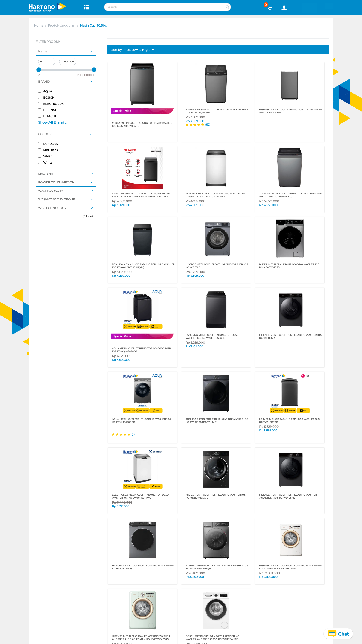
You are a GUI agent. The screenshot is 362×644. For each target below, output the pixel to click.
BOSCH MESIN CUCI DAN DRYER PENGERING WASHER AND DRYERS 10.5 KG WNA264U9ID (212, 638)
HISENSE (48, 110)
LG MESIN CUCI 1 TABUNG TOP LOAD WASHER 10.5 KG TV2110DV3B (289, 421)
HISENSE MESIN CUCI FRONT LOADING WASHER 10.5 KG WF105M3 (290, 337)
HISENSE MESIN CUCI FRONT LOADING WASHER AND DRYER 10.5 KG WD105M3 (288, 496)
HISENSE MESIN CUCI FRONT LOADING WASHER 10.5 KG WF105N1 (217, 266)
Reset (89, 216)
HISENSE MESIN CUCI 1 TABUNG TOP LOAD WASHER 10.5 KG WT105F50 (290, 111)
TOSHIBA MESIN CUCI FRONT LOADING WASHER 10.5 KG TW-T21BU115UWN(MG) (217, 421)
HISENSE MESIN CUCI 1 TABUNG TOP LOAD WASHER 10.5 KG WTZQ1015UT (217, 111)
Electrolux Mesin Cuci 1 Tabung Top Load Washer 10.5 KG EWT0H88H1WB (140, 496)
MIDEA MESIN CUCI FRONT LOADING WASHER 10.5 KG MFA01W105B (289, 266)
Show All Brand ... (53, 122)
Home (39, 25)
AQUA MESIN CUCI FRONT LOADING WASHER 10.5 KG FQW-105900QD (141, 421)
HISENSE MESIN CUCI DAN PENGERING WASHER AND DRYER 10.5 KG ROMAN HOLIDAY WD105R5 (141, 638)
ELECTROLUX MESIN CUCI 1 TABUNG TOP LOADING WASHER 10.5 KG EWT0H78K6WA (216, 195)
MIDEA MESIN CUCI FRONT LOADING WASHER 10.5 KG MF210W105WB (216, 496)
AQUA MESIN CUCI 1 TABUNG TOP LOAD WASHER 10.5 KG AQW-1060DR (141, 350)
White (45, 162)
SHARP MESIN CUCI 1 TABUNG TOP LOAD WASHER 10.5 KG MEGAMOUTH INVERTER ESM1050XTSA (142, 195)
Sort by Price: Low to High (133, 50)
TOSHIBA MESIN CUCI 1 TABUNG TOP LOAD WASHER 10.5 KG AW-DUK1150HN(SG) (291, 195)
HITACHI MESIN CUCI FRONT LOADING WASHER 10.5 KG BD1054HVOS (143, 567)
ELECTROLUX (51, 104)
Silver (45, 156)
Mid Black (48, 150)
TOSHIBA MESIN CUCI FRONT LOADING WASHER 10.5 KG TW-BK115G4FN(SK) (217, 567)
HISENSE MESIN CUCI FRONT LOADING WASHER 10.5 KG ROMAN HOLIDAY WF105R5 (290, 567)
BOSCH (46, 97)
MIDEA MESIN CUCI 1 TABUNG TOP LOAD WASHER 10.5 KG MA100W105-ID (142, 125)
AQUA (45, 91)
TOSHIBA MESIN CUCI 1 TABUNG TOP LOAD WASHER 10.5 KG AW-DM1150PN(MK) (143, 266)
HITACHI (47, 116)
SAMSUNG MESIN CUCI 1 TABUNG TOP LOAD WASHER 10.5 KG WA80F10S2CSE (212, 337)
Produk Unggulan (62, 25)
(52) (208, 125)
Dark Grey (48, 144)
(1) (133, 434)
